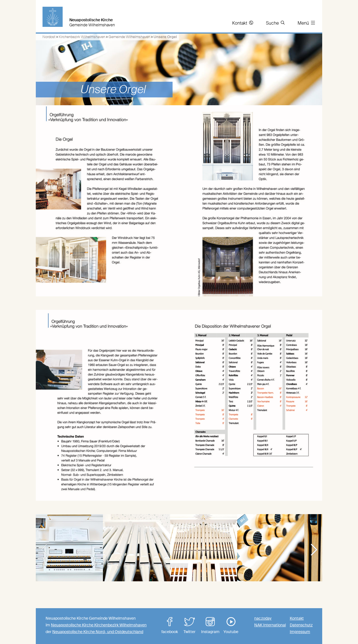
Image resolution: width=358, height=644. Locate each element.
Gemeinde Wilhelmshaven (129, 37)
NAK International (270, 625)
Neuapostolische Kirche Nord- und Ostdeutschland (98, 632)
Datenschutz (301, 625)
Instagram (210, 626)
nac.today (263, 618)
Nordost (49, 37)
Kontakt (297, 618)
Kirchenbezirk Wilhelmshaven (82, 37)
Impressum (300, 632)
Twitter (190, 626)
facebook (170, 626)
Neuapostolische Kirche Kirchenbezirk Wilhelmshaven (99, 625)
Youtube (231, 626)
